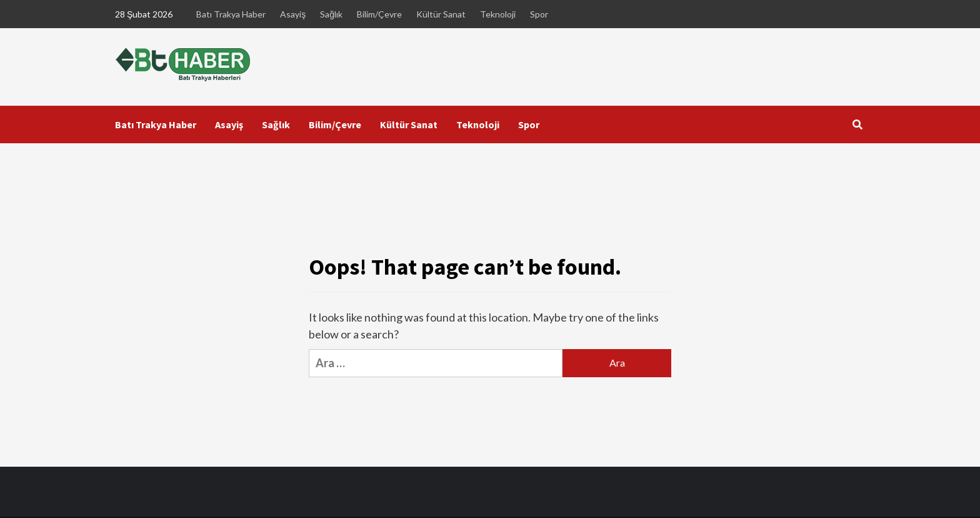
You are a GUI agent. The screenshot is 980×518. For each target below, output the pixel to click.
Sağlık (331, 14)
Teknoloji (498, 14)
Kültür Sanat (441, 14)
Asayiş (293, 14)
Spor (539, 14)
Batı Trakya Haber (231, 14)
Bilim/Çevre (379, 14)
